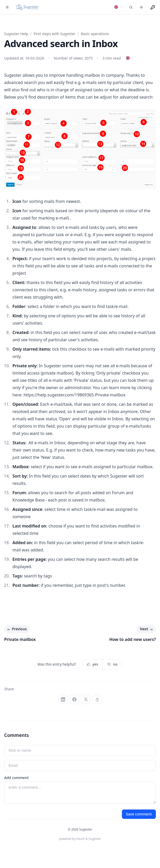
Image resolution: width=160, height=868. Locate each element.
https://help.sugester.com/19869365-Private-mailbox (75, 395)
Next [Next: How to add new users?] (147, 629)
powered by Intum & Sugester (80, 839)
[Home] (27, 7)
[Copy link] (97, 699)
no (112, 664)
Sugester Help (16, 34)
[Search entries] (131, 7)
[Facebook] (74, 699)
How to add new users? (133, 639)
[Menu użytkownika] (153, 7)
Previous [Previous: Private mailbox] (16, 629)
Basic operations (95, 34)
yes (92, 664)
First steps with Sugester (55, 34)
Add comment (16, 778)
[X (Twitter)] (86, 699)
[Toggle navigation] (7, 7)
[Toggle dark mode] (141, 7)
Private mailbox (20, 639)
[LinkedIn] (63, 699)
